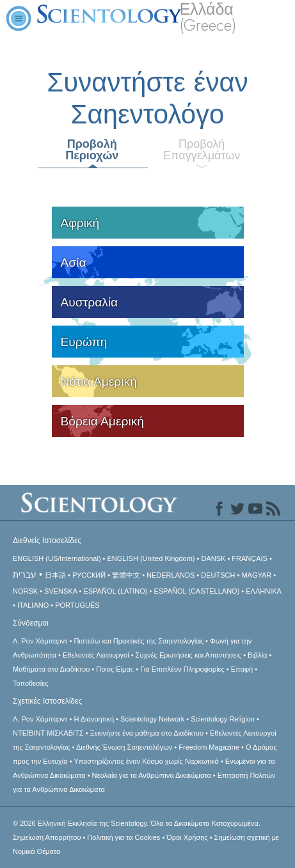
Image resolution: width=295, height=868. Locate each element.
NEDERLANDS (171, 575)
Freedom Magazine (209, 747)
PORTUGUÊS (77, 605)
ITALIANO (33, 605)
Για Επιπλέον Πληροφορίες (182, 669)
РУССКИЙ (89, 575)
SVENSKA (60, 591)
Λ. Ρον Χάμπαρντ (40, 641)
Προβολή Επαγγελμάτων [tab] (202, 150)
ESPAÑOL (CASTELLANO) (196, 591)
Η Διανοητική (94, 719)
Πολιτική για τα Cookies (124, 837)
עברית (25, 574)
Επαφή (242, 669)
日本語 (55, 575)
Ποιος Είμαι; (115, 669)
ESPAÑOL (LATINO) (115, 591)
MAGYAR (256, 575)
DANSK (213, 558)
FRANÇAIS (250, 558)
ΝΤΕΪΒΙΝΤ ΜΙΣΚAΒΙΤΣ (48, 733)
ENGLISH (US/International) (57, 558)
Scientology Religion (223, 719)
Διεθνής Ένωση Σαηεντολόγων (124, 747)
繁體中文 (126, 575)
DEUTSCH (218, 575)
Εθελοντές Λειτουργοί (96, 655)
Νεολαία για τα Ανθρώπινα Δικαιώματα (152, 775)
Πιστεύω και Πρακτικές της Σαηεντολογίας (139, 641)
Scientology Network (152, 719)
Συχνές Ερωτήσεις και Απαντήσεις (188, 655)
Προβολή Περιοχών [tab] (92, 150)
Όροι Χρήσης (187, 837)
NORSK (25, 591)
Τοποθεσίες (30, 683)
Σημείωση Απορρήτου (47, 837)
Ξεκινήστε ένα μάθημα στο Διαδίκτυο (147, 733)
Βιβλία (257, 655)
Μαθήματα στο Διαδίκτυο (51, 669)
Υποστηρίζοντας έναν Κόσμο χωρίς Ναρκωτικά (146, 761)
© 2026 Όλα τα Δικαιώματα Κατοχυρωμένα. (137, 823)
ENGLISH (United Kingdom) (151, 558)
